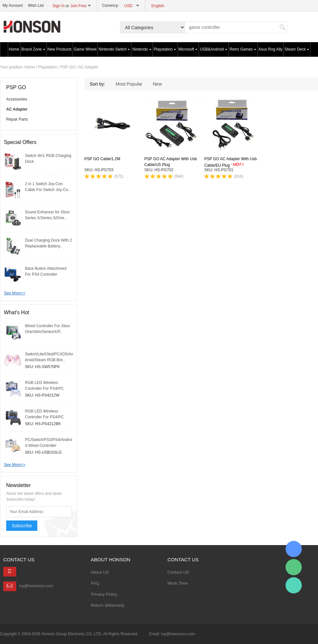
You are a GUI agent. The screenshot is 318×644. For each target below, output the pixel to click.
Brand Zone (33, 49)
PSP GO (68, 67)
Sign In (59, 6)
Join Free (78, 6)
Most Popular (129, 84)
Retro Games (243, 49)
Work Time (177, 583)
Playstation (165, 49)
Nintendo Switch (115, 49)
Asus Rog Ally (270, 49)
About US (100, 572)
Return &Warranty (108, 605)
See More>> (15, 293)
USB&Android (214, 49)
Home (14, 49)
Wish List (36, 6)
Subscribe (22, 526)
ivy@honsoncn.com (36, 586)
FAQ (95, 583)
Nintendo (142, 49)
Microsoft (188, 49)
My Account (13, 6)
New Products (60, 49)
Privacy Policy (104, 594)
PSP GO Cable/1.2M (102, 159)
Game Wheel (85, 49)
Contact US (178, 572)
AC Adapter (88, 67)
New (157, 84)
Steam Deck (297, 49)
